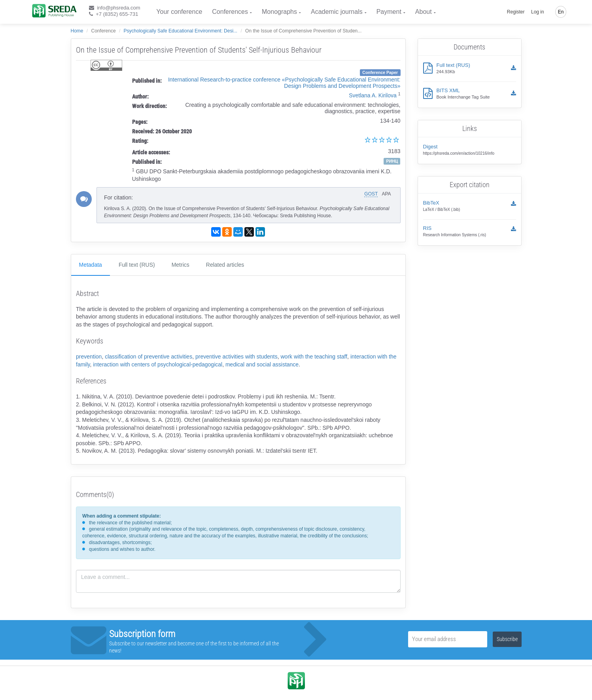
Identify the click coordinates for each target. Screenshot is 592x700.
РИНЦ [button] (392, 161)
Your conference (179, 12)
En (561, 12)
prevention (89, 357)
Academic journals (337, 12)
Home (77, 31)
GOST (371, 194)
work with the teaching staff (314, 357)
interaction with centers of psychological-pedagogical (158, 364)
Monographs (279, 12)
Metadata (91, 265)
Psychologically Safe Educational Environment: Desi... (181, 31)
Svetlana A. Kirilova (373, 95)
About (424, 12)
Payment (389, 12)
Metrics (181, 265)
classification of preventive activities (148, 357)
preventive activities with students (236, 357)
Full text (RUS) (137, 265)
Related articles (225, 265)
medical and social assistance (262, 364)
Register (516, 12)
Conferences (230, 12)
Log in (538, 12)
